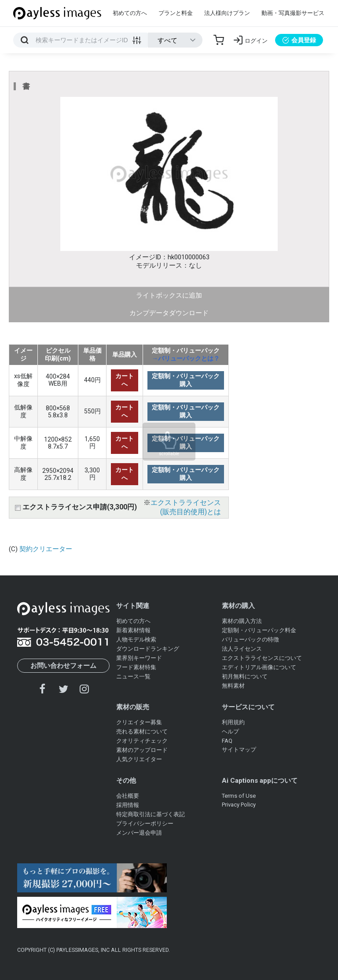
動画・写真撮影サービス (293, 13)
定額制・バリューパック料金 (259, 630)
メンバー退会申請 (139, 833)
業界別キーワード (139, 658)
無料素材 (233, 686)
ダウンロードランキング (148, 649)
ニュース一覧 (133, 676)
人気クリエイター (139, 759)
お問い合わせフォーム (63, 666)
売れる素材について (142, 731)
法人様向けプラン (227, 13)
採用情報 (128, 805)
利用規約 (233, 722)
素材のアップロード (142, 750)
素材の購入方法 (242, 621)
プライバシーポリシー (145, 823)
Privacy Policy (239, 805)
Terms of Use (239, 796)
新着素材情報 (133, 630)
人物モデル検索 (136, 639)
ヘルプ (230, 731)
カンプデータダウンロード (169, 313)
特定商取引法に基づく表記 (151, 814)
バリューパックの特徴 (250, 639)
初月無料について (245, 676)
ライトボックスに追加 (169, 295)
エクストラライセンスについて (262, 658)
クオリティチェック (142, 741)
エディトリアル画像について (259, 667)
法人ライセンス (242, 649)
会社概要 (128, 796)
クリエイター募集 (139, 722)
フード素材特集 (136, 667)
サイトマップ (239, 750)
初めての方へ (130, 13)
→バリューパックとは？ (186, 358)
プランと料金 (176, 13)
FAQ (227, 741)
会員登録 (299, 40)
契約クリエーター (46, 549)
